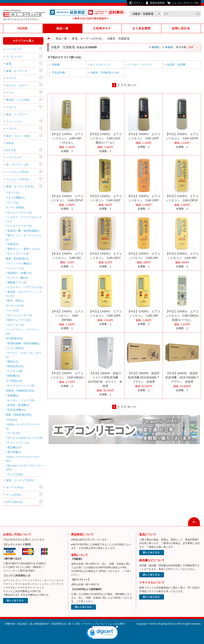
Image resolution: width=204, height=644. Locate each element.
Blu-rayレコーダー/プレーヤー (24, 468)
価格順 (155, 47)
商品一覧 (61, 39)
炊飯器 (13, 244)
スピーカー (16, 325)
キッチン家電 (15, 207)
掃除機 (14, 376)
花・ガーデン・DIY (17, 165)
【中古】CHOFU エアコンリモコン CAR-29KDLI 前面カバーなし (183, 316)
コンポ (13, 310)
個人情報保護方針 (39, 624)
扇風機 (13, 396)
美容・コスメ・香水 (18, 136)
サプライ (11, 78)
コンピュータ (14, 56)
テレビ (15, 474)
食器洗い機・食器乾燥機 (24, 231)
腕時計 (13, 362)
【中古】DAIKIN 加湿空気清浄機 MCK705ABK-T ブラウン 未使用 (183, 377)
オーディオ (15, 306)
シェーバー (16, 268)
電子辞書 (14, 452)
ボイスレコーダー (20, 315)
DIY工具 (11, 150)
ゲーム (10, 93)
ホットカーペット (101, 65)
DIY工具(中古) (14, 502)
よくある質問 (117, 624)
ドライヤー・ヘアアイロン (25, 287)
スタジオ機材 (15, 198)
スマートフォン (18, 443)
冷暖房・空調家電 (20, 391)
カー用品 (14, 381)
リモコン (13, 193)
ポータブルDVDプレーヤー (25, 438)
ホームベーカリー (20, 213)
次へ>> (132, 85)
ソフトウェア (14, 157)
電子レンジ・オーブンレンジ (24, 237)
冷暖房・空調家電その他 (105, 73)
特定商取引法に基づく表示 (66, 624)
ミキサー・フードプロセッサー (24, 219)
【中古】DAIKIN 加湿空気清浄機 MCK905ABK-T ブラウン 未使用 (145, 377)
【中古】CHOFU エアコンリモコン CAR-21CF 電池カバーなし (106, 138)
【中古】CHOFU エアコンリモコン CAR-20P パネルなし (67, 138)
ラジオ (14, 433)
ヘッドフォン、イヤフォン (22, 331)
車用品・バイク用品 (18, 100)
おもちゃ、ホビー (17, 85)
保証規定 (22, 624)
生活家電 (14, 338)
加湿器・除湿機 (18, 405)
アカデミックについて (95, 624)
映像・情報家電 (19, 415)
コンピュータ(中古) (17, 179)
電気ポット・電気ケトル (24, 249)
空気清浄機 (16, 410)
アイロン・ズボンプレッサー (24, 355)
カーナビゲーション (21, 386)
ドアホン (15, 371)
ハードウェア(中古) (17, 172)
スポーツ (11, 107)
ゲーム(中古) (14, 495)
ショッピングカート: (185, 3)
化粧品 (10, 143)
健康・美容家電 (17, 259)
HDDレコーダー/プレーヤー (23, 426)
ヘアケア (11, 129)
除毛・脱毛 (16, 301)
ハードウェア (14, 49)
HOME (49, 39)
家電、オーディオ (17, 71)
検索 (198, 14)
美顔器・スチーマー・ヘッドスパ (24, 294)
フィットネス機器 (20, 263)
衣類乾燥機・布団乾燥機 (24, 343)
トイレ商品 (16, 348)
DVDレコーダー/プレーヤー (23, 459)
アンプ (13, 203)
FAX (12, 420)
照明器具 (16, 366)
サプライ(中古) (15, 487)
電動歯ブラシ (17, 282)
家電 (9, 64)
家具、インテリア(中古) (20, 480)
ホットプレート (18, 254)
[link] (102, 633)
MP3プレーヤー (19, 320)
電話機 (14, 447)
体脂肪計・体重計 (20, 273)
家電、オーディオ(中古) (20, 186)
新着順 (169, 47)
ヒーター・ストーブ (21, 400)
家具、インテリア (17, 114)
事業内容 (10, 624)
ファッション (14, 121)
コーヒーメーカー (20, 226)
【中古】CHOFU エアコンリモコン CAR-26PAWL (67, 316)
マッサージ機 (18, 278)
